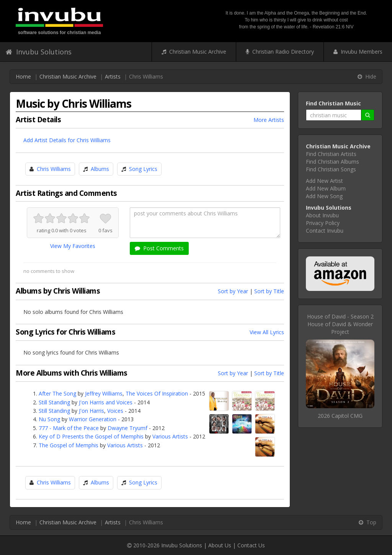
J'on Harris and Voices (106, 402)
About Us (220, 545)
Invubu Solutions (39, 52)
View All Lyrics (267, 332)
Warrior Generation (93, 419)
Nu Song (49, 419)
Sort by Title (269, 291)
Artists (113, 76)
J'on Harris (91, 411)
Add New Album (326, 188)
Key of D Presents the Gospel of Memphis (91, 436)
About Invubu (322, 215)
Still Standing (54, 402)
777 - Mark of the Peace (69, 428)
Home (23, 76)
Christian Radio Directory (280, 52)
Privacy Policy (323, 223)
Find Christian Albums (332, 162)
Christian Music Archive (194, 52)
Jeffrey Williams (104, 393)
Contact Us (251, 545)
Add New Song (324, 196)
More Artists (269, 120)
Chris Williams (54, 169)
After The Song (57, 393)
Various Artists (170, 436)
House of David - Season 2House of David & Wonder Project (340, 324)
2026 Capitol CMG (340, 416)
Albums (100, 169)
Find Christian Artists (331, 154)
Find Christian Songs (331, 169)
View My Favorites (73, 246)
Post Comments (159, 248)
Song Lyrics (143, 169)
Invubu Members (358, 52)
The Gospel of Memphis (69, 445)
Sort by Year (233, 291)
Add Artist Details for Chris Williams (67, 140)
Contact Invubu (325, 231)
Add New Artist (324, 181)
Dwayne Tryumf (127, 428)
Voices (115, 411)
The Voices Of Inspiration (157, 393)
